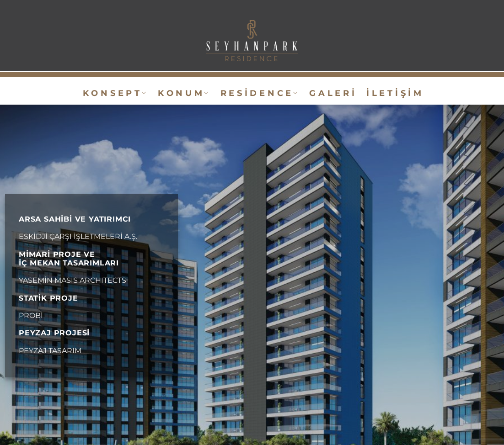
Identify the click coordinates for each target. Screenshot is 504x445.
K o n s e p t (114, 93)
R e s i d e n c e (259, 93)
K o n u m (183, 93)
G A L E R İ (332, 93)
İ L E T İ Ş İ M (394, 93)
